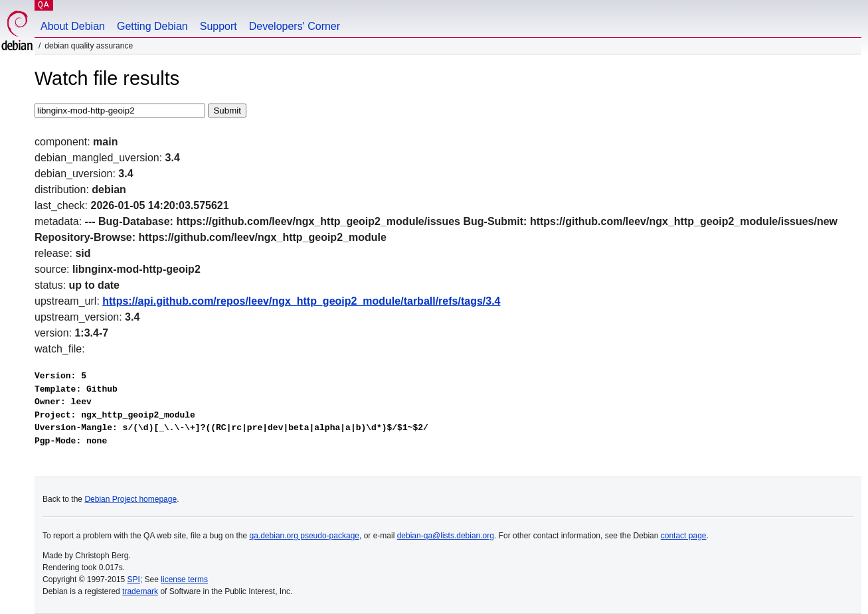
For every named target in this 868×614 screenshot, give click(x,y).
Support (218, 26)
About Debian (73, 26)
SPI (134, 579)
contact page (684, 536)
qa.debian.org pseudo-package (304, 536)
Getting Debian (152, 26)
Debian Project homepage (130, 499)
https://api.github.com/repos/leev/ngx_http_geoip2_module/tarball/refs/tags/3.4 (301, 301)
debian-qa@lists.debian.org (446, 536)
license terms (184, 579)
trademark (140, 591)
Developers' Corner (295, 26)
